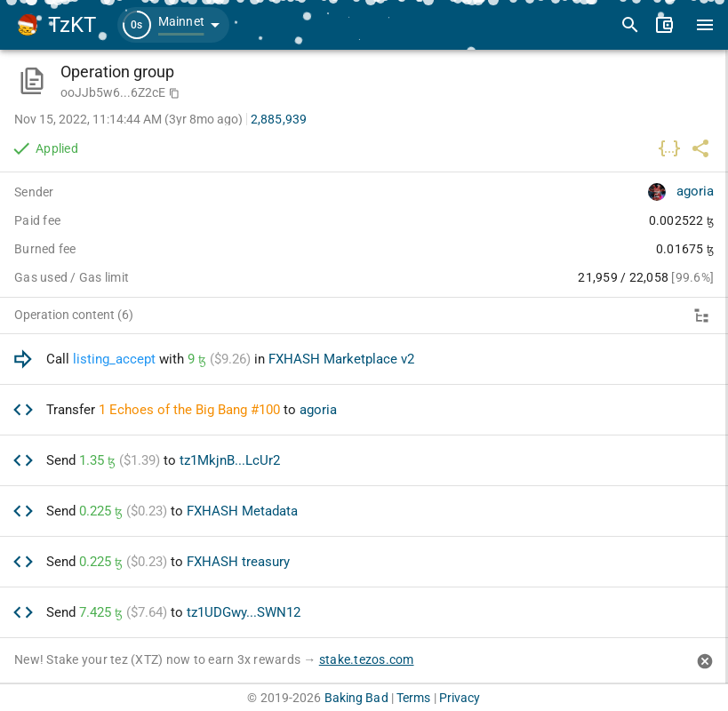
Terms (414, 698)
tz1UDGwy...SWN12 (244, 612)
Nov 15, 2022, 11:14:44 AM (128, 119)
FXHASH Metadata (242, 511)
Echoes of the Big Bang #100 (195, 410)
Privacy (460, 698)
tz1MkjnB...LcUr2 (230, 460)
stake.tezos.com (367, 659)
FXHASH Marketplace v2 (341, 359)
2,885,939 (279, 119)
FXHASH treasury (238, 562)
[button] (173, 25)
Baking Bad (356, 698)
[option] (364, 359)
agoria (695, 191)
